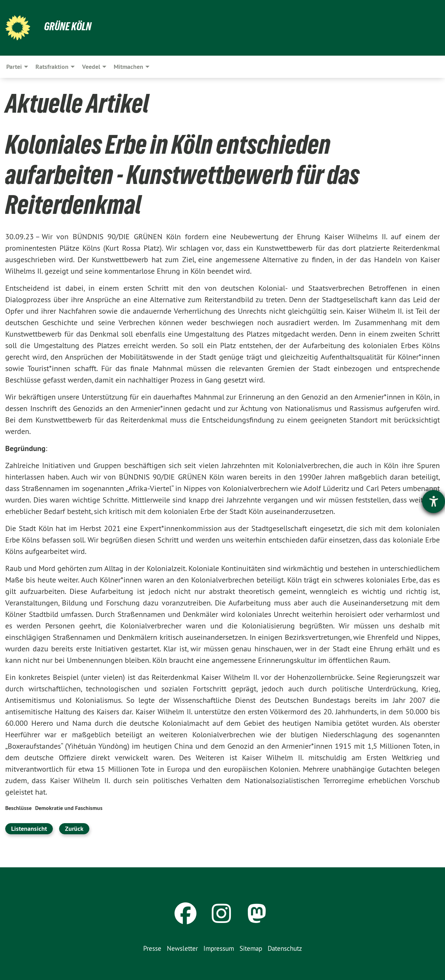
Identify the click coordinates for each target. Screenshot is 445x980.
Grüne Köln (68, 26)
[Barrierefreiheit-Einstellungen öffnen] (434, 501)
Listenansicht (29, 829)
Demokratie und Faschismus (69, 808)
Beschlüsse (18, 808)
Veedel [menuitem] (91, 67)
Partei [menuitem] (14, 67)
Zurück (74, 829)
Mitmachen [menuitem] (128, 67)
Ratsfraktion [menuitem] (52, 67)
